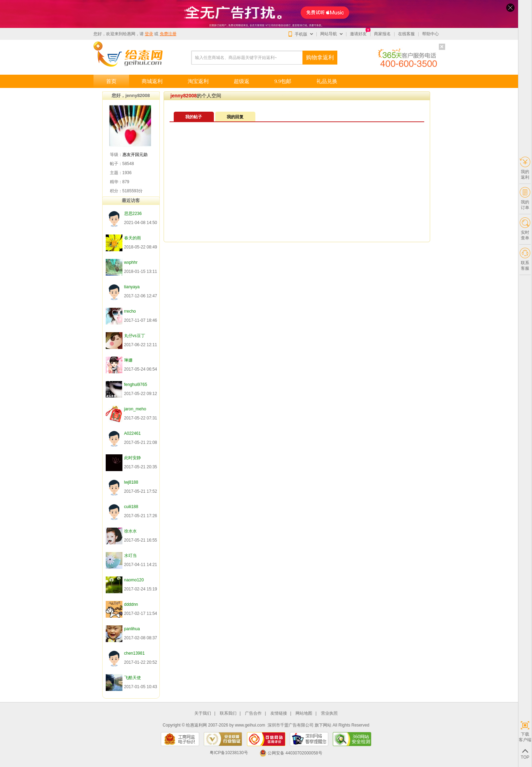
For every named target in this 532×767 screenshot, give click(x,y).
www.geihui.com (250, 725)
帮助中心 (430, 34)
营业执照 (329, 713)
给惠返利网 (196, 725)
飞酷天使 (133, 678)
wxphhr (131, 262)
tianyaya (132, 287)
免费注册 (168, 34)
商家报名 (382, 34)
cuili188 (131, 507)
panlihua (132, 629)
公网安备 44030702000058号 (291, 753)
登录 (149, 34)
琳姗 (128, 360)
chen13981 (134, 653)
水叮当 (130, 556)
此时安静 (133, 458)
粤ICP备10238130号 (229, 753)
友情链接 (279, 713)
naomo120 (134, 580)
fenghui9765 (136, 385)
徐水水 (130, 531)
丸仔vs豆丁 (135, 336)
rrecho (130, 311)
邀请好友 (358, 34)
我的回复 (235, 117)
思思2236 (133, 214)
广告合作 (253, 713)
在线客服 (406, 34)
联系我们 (228, 713)
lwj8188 (131, 482)
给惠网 (129, 34)
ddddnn (131, 604)
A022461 (133, 433)
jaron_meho (135, 409)
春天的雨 (133, 238)
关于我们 (203, 713)
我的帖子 (194, 117)
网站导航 (329, 34)
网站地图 (304, 713)
